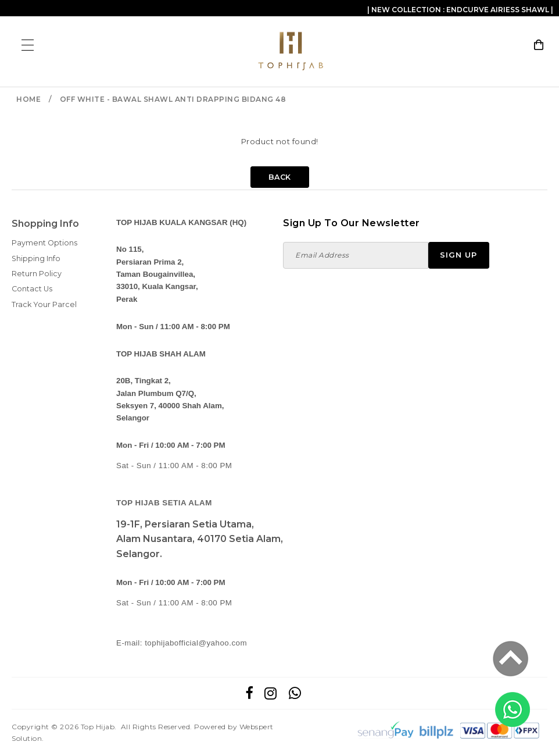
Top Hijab (98, 727)
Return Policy (37, 274)
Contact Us (32, 289)
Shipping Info (36, 258)
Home (28, 99)
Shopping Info (45, 224)
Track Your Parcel (44, 304)
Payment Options (44, 243)
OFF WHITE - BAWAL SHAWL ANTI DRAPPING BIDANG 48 (173, 99)
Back (280, 177)
